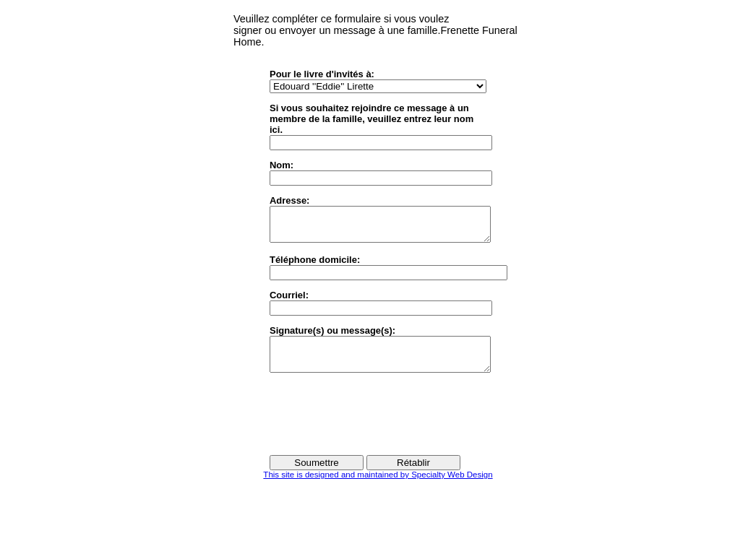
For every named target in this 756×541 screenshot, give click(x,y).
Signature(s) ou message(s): (332, 337)
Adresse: (289, 200)
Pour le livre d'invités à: (322, 74)
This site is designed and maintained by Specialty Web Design (378, 488)
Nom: (282, 165)
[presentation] (379, 426)
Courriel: (289, 302)
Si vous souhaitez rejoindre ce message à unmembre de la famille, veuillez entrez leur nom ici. (371, 119)
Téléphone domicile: (315, 266)
